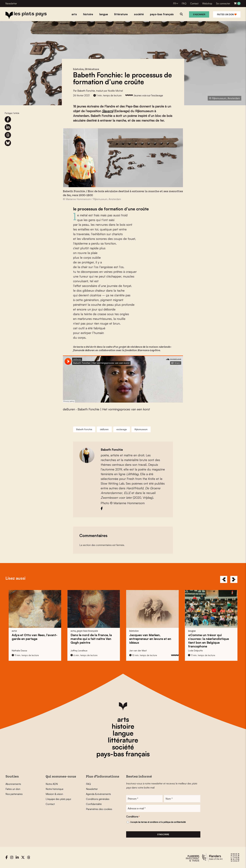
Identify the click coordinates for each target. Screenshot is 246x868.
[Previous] (224, 579)
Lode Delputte (195, 650)
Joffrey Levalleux (79, 650)
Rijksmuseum (141, 429)
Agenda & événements (98, 794)
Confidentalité (94, 804)
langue (123, 733)
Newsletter (11, 4)
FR (175, 4)
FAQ (184, 4)
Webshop (207, 4)
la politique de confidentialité (173, 822)
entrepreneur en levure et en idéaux (150, 639)
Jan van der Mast (138, 650)
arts (123, 719)
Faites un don (227, 14)
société (123, 747)
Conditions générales (98, 799)
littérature (123, 740)
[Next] (234, 579)
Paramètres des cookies (99, 809)
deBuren (90, 351)
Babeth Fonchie (86, 91)
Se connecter (223, 4)
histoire (123, 726)
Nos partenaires (14, 794)
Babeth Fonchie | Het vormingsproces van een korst (114, 409)
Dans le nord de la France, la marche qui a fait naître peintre (91, 639)
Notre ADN (52, 784)
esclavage (122, 429)
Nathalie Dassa (19, 650)
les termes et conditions (148, 822)
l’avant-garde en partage (35, 637)
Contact (194, 4)
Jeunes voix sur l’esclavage (148, 95)
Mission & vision (54, 794)
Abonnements (13, 784)
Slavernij (108, 111)
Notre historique (55, 789)
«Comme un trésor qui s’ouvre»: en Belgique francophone (209, 641)
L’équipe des (58, 799)
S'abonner (199, 14)
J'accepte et (158, 822)
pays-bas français (123, 754)
